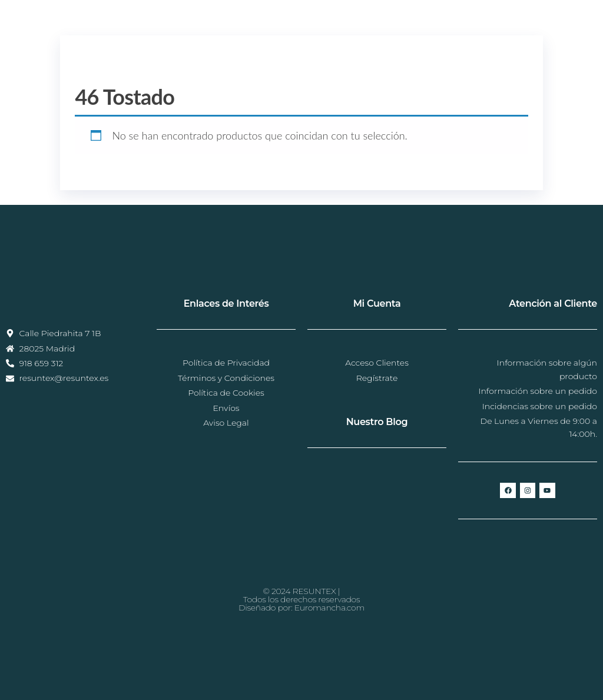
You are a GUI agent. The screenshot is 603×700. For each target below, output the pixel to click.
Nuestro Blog (377, 422)
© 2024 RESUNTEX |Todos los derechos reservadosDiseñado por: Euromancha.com (301, 599)
